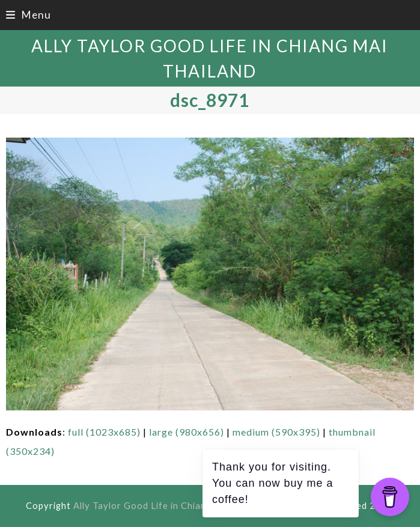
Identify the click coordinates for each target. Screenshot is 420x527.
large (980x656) (187, 432)
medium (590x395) (276, 432)
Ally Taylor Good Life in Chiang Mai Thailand (172, 505)
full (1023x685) (104, 432)
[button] (28, 15)
